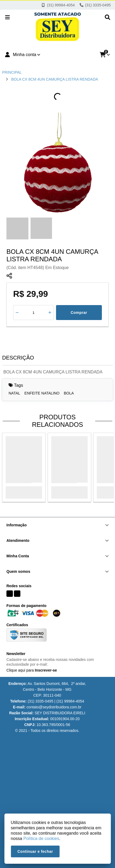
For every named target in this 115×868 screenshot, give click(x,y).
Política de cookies (41, 839)
